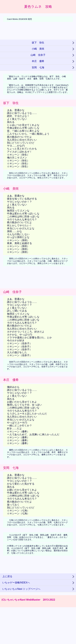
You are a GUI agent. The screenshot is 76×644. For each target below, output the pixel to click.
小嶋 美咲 (38, 49)
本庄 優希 (38, 61)
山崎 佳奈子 (38, 55)
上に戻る (7, 576)
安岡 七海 (38, 67)
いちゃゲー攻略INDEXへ (16, 583)
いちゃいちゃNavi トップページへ (21, 589)
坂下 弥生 (38, 43)
